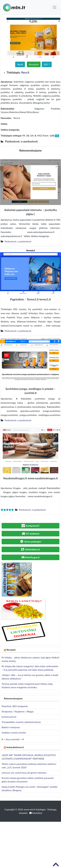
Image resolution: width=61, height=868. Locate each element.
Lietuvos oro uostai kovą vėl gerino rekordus (24, 773)
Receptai (11, 650)
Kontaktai (36, 813)
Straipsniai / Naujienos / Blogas (18, 711)
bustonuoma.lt (9, 717)
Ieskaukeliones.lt (15, 747)
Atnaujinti (34, 64)
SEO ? (47, 64)
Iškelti (20, 64)
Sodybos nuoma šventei (14, 733)
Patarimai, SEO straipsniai (15, 706)
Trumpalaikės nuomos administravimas (21, 722)
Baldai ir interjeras (11, 727)
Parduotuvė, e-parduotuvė (18, 241)
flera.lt (25, 72)
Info (57, 136)
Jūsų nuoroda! (13, 739)
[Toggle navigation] (55, 7)
